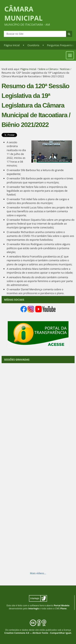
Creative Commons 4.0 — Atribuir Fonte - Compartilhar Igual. (38, 633)
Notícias (65, 69)
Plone (63, 608)
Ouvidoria (33, 45)
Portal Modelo (62, 605)
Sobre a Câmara (48, 69)
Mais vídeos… (38, 573)
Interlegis (33, 608)
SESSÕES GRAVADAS (17, 360)
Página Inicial (12, 45)
